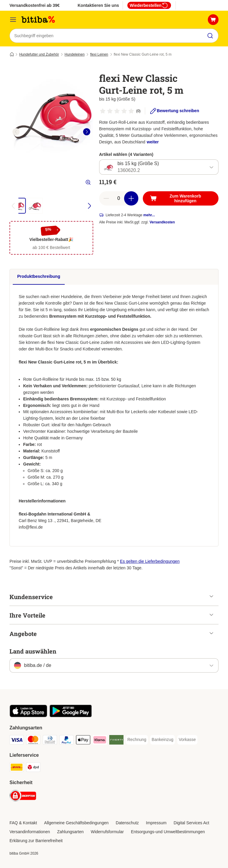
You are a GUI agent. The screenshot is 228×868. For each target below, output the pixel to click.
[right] (87, 132)
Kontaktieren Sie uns (98, 5)
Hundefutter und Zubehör (39, 54)
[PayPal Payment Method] (66, 741)
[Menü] (13, 20)
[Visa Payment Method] (17, 741)
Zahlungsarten (70, 832)
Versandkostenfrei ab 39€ (35, 5)
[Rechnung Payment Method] (137, 740)
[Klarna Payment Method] (100, 741)
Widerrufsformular (107, 832)
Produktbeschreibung (39, 276)
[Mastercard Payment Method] (33, 741)
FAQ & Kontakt (23, 823)
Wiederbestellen (149, 5)
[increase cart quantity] (131, 199)
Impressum (156, 823)
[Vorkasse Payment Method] (187, 740)
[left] (16, 132)
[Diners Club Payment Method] (50, 741)
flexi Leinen (99, 54)
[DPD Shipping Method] (33, 768)
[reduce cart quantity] (106, 199)
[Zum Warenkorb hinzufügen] (181, 199)
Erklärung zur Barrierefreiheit (36, 841)
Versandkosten (162, 223)
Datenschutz (127, 823)
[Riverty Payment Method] (116, 741)
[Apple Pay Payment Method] (83, 741)
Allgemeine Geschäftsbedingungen (76, 823)
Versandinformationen (30, 832)
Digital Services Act (191, 823)
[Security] (23, 797)
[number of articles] (119, 199)
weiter (153, 142)
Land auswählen (33, 651)
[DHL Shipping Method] (17, 768)
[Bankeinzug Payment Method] (163, 740)
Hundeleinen (74, 54)
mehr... (149, 215)
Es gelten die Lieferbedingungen (150, 561)
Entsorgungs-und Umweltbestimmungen (168, 832)
